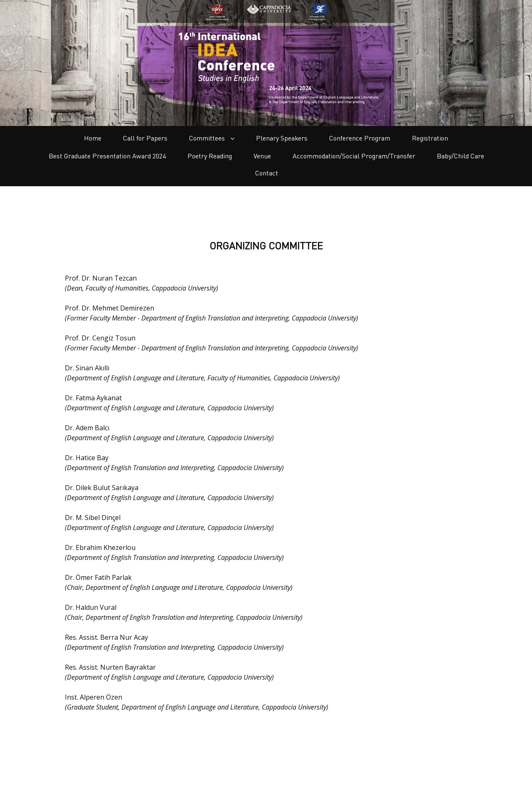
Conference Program (360, 138)
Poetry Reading (210, 156)
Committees (212, 138)
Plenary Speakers (282, 138)
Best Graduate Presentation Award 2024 (107, 156)
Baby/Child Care (461, 156)
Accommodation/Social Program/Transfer (354, 156)
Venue (262, 156)
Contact (267, 173)
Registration (430, 138)
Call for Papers (145, 138)
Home (93, 138)
